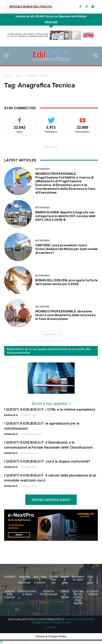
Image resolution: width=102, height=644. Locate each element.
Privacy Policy (49, 622)
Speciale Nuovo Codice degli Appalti (78, 597)
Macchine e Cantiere (40, 579)
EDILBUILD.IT (73, 619)
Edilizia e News (65, 594)
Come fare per (54, 579)
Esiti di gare (90, 579)
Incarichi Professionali (48, 593)
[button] (96, 56)
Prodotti (10, 577)
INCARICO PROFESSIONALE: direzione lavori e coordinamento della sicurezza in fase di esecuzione (65, 315)
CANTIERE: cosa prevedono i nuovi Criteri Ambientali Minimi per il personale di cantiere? (66, 249)
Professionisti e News (27, 593)
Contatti (65, 622)
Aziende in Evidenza (24, 579)
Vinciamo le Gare (78, 578)
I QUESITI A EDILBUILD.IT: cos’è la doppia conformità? (47, 461)
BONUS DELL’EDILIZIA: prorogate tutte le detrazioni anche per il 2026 (66, 282)
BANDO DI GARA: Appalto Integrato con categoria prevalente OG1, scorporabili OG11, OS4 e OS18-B (65, 216)
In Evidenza (42, 169)
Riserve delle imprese (10, 594)
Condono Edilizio (93, 593)
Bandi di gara (65, 579)
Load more (51, 334)
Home (8, 75)
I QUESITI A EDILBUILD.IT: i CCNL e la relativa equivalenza (50, 409)
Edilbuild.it (11, 415)
